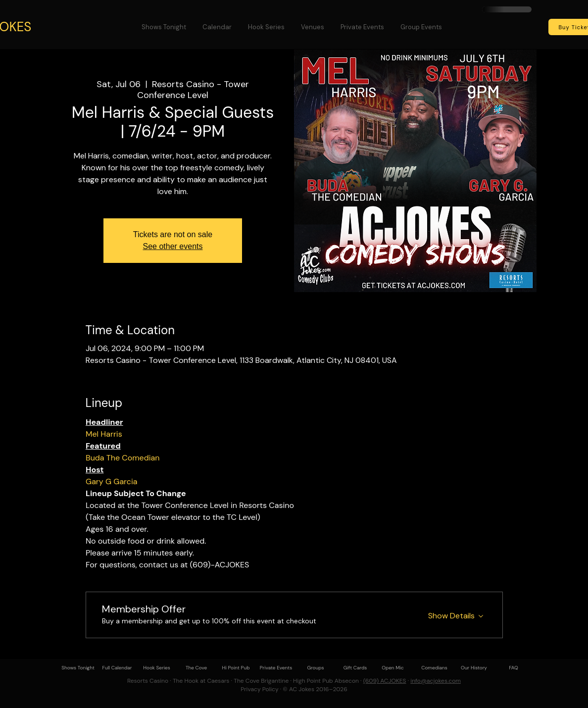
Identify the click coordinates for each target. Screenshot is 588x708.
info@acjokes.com (436, 681)
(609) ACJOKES (385, 681)
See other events (173, 246)
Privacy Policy (259, 689)
